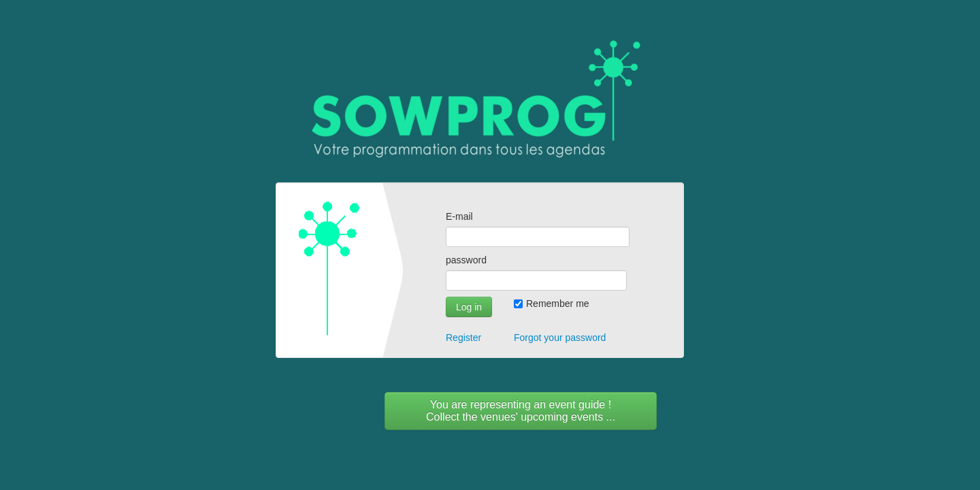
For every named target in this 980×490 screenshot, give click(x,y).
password (466, 260)
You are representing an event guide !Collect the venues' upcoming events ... (521, 411)
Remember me (552, 304)
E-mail (459, 216)
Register (463, 338)
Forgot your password (560, 338)
